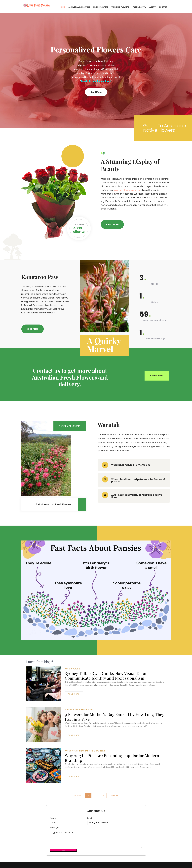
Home (62, 7)
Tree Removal (139, 7)
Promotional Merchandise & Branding (85, 751)
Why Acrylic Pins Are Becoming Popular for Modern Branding (112, 758)
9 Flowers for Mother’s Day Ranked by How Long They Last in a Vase (114, 717)
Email (90, 818)
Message (54, 827)
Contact (163, 7)
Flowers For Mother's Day (79, 710)
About (152, 7)
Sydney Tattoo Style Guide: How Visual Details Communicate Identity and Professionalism (107, 676)
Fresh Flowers (101, 7)
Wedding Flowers (120, 7)
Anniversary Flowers (79, 7)
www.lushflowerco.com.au (127, 190)
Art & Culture (72, 669)
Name (53, 818)
